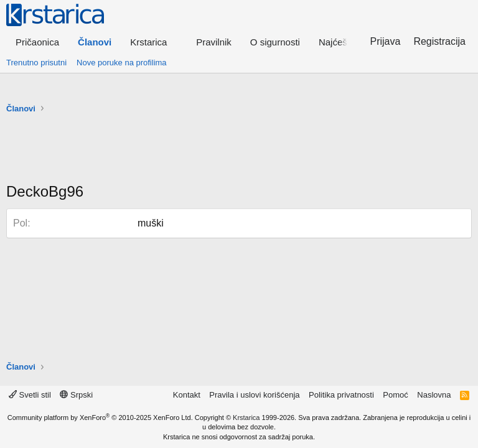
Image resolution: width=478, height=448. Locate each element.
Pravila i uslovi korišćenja (254, 395)
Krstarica (246, 418)
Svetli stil (30, 395)
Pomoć (395, 395)
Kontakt (187, 395)
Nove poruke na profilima (122, 63)
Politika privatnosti (341, 395)
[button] (154, 42)
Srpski (76, 395)
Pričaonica (37, 42)
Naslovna (434, 395)
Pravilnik (214, 42)
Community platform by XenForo (100, 418)
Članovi (95, 42)
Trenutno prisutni (36, 63)
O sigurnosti (275, 42)
